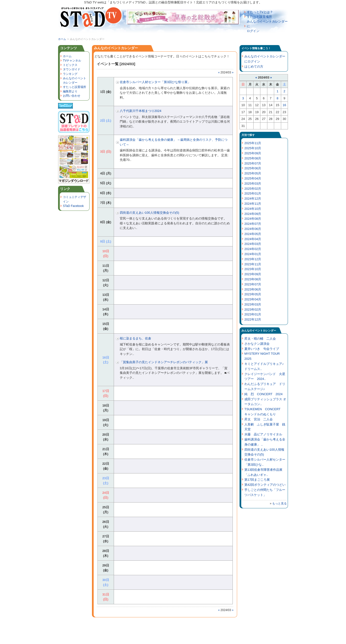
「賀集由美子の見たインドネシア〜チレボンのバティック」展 (164, 362)
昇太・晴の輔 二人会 (260, 339)
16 (284, 105)
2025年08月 (253, 158)
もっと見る (279, 503)
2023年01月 (253, 314)
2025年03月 (253, 184)
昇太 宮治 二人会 (259, 419)
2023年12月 (253, 259)
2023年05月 (253, 294)
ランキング (70, 74)
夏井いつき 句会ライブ (262, 349)
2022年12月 (253, 319)
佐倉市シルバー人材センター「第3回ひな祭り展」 (155, 82)
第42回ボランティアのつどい (265, 485)
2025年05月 (253, 173)
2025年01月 (253, 193)
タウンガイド (72, 69)
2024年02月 (253, 249)
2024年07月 (253, 224)
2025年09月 (253, 153)
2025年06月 (253, 168)
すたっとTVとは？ (260, 12)
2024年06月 (253, 229)
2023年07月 (253, 284)
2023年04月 (253, 299)
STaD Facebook (73, 206)
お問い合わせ (72, 96)
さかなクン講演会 (257, 344)
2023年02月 (253, 310)
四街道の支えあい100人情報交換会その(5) (150, 213)
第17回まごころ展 (257, 480)
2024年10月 (253, 209)
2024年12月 (253, 199)
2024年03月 (253, 244)
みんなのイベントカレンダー (116, 48)
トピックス (70, 65)
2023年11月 (253, 264)
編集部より (70, 91)
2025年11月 (253, 143)
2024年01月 (253, 254)
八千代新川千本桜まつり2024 (141, 111)
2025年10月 (253, 148)
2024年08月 (253, 219)
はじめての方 (254, 67)
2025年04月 (253, 178)
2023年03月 (253, 304)
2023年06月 (253, 289)
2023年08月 (253, 279)
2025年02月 (253, 189)
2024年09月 (253, 214)
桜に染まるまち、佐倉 (135, 338)
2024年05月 (253, 234)
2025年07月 (253, 163)
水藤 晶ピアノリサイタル (263, 434)
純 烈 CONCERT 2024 (263, 394)
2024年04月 (253, 239)
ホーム (62, 39)
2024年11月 (253, 204)
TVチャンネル (72, 61)
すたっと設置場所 (259, 17)
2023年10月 (253, 269)
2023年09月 (253, 274)
